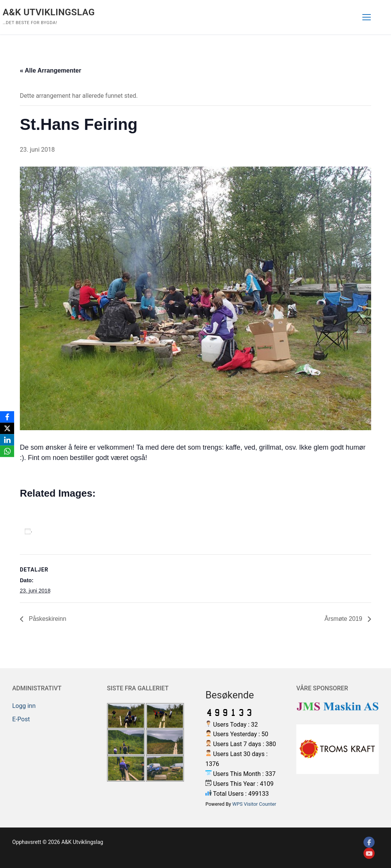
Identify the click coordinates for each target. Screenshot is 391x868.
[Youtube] (369, 853)
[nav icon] (367, 17)
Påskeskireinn (47, 619)
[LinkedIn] (7, 440)
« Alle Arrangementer (51, 70)
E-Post (21, 719)
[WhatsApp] (7, 451)
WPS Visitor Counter (254, 804)
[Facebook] (369, 843)
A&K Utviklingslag (49, 12)
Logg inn (24, 706)
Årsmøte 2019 (344, 619)
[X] (7, 428)
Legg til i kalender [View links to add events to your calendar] (67, 531)
